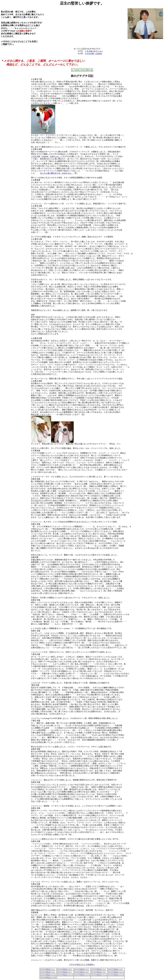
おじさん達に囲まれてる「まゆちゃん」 (56, 173)
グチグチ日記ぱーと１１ (48, 975)
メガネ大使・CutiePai (93, 54)
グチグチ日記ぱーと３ (81, 969)
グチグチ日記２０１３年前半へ (82, 965)
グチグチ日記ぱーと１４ (99, 975)
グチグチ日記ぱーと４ (98, 969)
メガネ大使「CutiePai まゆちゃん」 (46, 156)
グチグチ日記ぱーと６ (47, 972)
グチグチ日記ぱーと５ (115, 969)
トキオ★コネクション (94, 51)
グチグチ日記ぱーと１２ (65, 975)
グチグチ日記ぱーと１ (47, 969)
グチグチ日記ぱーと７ (64, 972)
